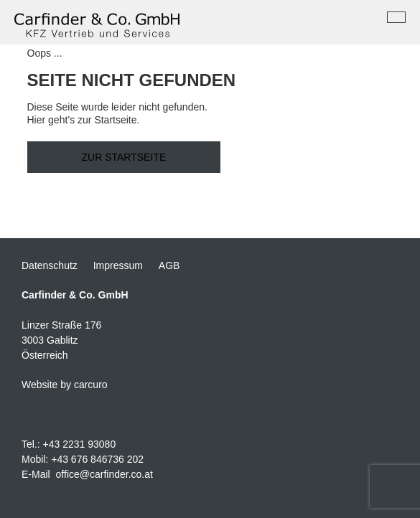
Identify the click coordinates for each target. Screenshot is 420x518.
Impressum (118, 265)
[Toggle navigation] (396, 17)
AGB (169, 265)
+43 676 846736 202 (97, 459)
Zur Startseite (124, 157)
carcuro (91, 385)
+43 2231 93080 (80, 444)
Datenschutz (50, 265)
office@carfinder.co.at (104, 474)
